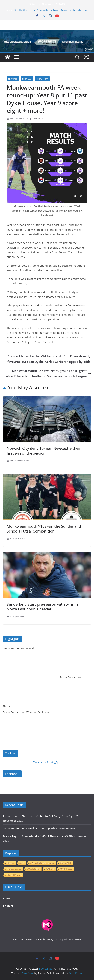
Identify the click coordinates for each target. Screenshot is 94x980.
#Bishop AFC (65, 863)
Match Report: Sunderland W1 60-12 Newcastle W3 (35, 836)
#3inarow (10, 863)
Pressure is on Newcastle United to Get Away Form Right (39, 816)
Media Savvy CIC (48, 939)
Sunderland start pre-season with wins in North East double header (42, 607)
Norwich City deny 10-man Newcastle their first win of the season (44, 451)
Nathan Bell (38, 119)
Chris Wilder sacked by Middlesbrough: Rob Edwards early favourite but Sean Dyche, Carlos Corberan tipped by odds (47, 359)
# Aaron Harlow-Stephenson (42, 863)
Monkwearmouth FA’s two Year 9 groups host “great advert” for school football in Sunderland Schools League (48, 374)
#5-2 (22, 863)
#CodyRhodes (66, 869)
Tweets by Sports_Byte (47, 762)
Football (27, 79)
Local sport (42, 79)
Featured (13, 79)
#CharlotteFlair (34, 869)
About (7, 898)
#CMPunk (50, 869)
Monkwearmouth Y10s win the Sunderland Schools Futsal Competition (44, 529)
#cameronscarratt (14, 869)
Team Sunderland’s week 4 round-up (26, 828)
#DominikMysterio (14, 875)
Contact (8, 906)
